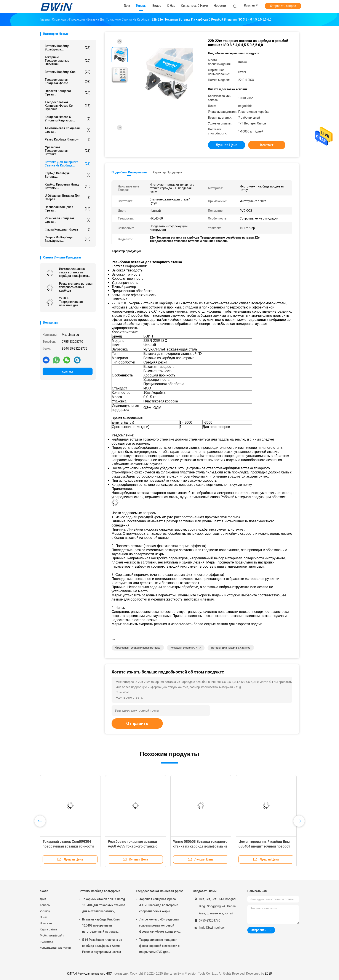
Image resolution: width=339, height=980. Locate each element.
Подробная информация (129, 172)
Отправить (137, 723)
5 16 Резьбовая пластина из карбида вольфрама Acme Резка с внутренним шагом (102, 946)
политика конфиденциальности (55, 944)
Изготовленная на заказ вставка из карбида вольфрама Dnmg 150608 (74, 272)
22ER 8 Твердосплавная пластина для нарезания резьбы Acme (72, 302)
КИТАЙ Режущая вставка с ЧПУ (89, 974)
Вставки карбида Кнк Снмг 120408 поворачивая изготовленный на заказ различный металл (101, 926)
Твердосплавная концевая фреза (160, 891)
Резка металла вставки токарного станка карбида (76, 287)
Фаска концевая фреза (68, 229)
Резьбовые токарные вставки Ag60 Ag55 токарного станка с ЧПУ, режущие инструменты (133, 846)
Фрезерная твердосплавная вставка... (68, 151)
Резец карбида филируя (68, 139)
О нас (44, 917)
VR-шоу (45, 911)
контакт (67, 371)
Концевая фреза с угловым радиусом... (68, 119)
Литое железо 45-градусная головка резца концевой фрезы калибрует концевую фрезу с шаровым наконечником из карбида (159, 926)
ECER (269, 974)
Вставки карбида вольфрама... (68, 48)
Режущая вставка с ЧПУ (186, 648)
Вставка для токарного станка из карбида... (68, 164)
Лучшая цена (227, 145)
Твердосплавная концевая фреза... (68, 81)
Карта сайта (48, 929)
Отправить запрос (283, 6)
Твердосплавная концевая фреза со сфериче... (68, 106)
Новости (46, 923)
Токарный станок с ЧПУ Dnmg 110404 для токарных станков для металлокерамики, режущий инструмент (104, 906)
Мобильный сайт (52, 935)
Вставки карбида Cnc (68, 72)
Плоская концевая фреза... (68, 93)
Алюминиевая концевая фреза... (68, 130)
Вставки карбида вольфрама (99, 891)
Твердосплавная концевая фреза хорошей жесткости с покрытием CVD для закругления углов (159, 946)
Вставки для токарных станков (231, 648)
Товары (45, 905)
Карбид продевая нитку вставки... (68, 186)
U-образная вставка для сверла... (68, 197)
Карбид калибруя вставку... (68, 175)
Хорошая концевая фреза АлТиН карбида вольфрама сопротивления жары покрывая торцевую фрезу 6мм (159, 906)
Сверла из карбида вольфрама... (68, 239)
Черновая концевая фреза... (68, 209)
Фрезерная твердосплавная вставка (138, 648)
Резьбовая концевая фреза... (68, 220)
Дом (43, 899)
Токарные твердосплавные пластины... (68, 61)
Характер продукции (168, 172)
